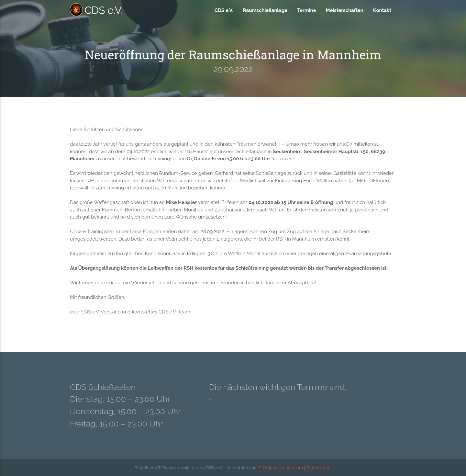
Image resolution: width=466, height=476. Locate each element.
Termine (306, 10)
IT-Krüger (267, 468)
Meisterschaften (345, 10)
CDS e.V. (96, 10)
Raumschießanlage (265, 10)
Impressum (292, 468)
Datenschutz (319, 468)
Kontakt (382, 10)
